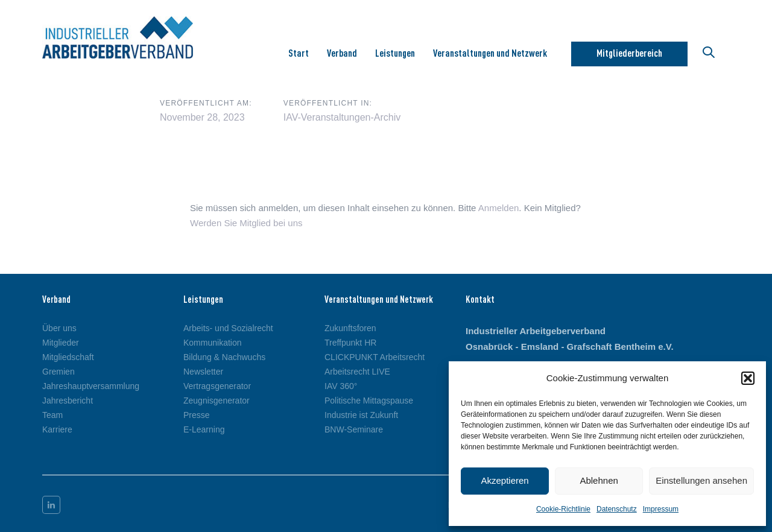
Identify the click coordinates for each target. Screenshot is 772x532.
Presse (197, 415)
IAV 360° (341, 386)
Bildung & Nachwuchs (224, 357)
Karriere (57, 429)
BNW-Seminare (354, 429)
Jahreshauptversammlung (91, 386)
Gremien (59, 372)
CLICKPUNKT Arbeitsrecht (375, 357)
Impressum (661, 509)
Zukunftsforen (350, 328)
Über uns (59, 328)
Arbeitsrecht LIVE (357, 372)
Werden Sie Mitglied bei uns (246, 223)
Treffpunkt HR (350, 343)
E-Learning (204, 429)
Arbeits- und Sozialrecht (228, 328)
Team (52, 415)
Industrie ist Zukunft (361, 415)
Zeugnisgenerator (217, 401)
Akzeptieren (505, 480)
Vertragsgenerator (217, 386)
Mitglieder (61, 343)
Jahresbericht (68, 401)
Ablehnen (599, 480)
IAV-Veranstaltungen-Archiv (342, 117)
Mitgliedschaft (68, 357)
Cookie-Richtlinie (563, 509)
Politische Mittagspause (369, 401)
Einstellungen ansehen (701, 480)
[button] (748, 378)
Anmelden (499, 208)
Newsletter (203, 372)
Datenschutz (617, 509)
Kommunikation (213, 343)
